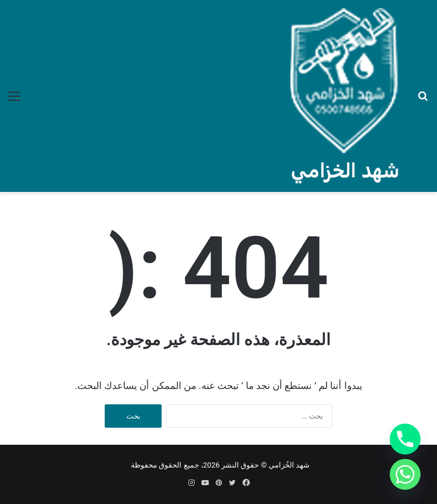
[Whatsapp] (405, 474)
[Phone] (405, 439)
